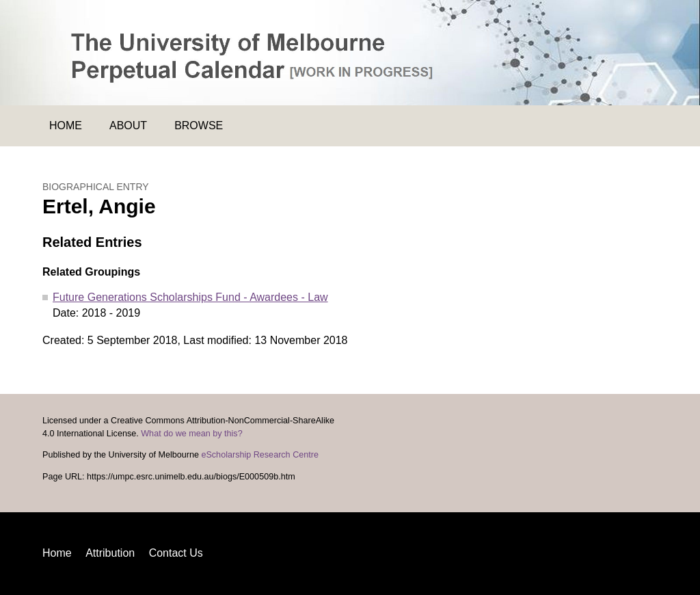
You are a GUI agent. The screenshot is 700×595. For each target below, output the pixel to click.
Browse (199, 125)
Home (66, 125)
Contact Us (176, 553)
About (128, 125)
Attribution (110, 553)
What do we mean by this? (191, 434)
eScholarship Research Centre (260, 455)
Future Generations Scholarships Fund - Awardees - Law (190, 297)
